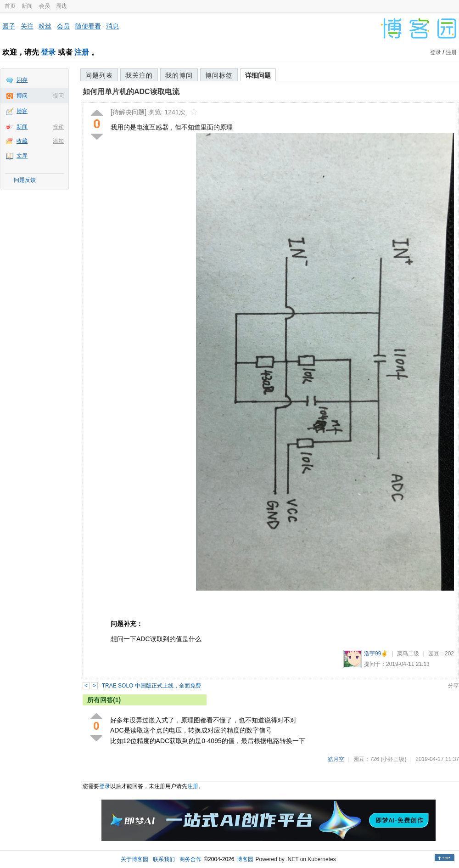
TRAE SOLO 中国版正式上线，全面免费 (151, 686)
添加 (58, 141)
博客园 (245, 859)
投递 (58, 127)
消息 (112, 26)
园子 (9, 26)
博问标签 (219, 75)
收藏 (22, 141)
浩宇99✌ (376, 654)
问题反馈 (25, 180)
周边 (62, 6)
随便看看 (88, 26)
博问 (22, 96)
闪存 (22, 80)
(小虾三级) (393, 759)
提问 (58, 96)
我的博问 (179, 75)
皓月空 (336, 759)
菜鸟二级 (408, 654)
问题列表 (99, 75)
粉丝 (45, 26)
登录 (48, 52)
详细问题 (258, 75)
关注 (27, 26)
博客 (22, 111)
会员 (45, 6)
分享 (453, 686)
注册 (82, 52)
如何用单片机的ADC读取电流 (131, 92)
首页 (10, 6)
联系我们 (164, 859)
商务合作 (190, 859)
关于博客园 (134, 859)
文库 (22, 156)
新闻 (27, 6)
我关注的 (139, 75)
